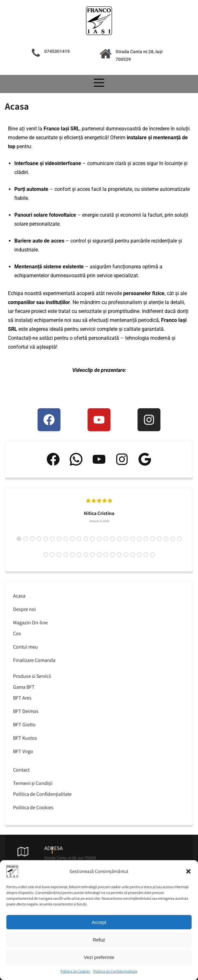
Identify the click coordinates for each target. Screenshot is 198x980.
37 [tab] (119, 555)
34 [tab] (99, 555)
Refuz (99, 942)
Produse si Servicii (32, 676)
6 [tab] (52, 539)
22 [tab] (159, 539)
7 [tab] (59, 539)
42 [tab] (153, 555)
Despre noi (25, 609)
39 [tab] (133, 555)
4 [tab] (39, 539)
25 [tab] (179, 539)
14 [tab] (106, 539)
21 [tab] (153, 539)
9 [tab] (72, 539)
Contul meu (25, 647)
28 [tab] (59, 555)
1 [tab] (19, 539)
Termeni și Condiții (33, 783)
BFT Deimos (26, 711)
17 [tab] (126, 539)
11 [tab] (86, 539)
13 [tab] (99, 539)
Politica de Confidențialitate (115, 973)
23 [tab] (166, 539)
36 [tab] (113, 555)
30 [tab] (72, 555)
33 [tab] (92, 555)
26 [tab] (46, 555)
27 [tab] (52, 555)
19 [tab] (139, 539)
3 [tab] (32, 539)
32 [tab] (86, 555)
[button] (188, 873)
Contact (21, 770)
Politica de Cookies (75, 973)
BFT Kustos (25, 738)
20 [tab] (146, 539)
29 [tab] (66, 555)
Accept (99, 924)
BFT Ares (22, 698)
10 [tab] (79, 539)
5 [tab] (46, 539)
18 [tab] (133, 539)
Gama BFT (24, 687)
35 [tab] (106, 555)
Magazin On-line (30, 623)
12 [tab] (92, 539)
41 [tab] (146, 555)
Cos (17, 633)
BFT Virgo (23, 751)
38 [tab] (126, 555)
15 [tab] (113, 539)
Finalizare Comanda (34, 660)
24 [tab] (173, 539)
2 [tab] (26, 539)
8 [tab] (66, 539)
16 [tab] (119, 539)
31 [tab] (79, 555)
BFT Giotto (24, 725)
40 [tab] (139, 555)
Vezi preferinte (99, 959)
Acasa (19, 596)
